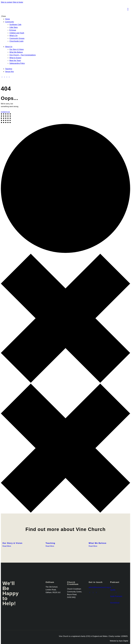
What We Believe (97, 543)
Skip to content (7, 2)
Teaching (50, 543)
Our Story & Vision (12, 543)
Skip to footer (18, 2)
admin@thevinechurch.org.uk (100, 587)
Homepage (5, 112)
